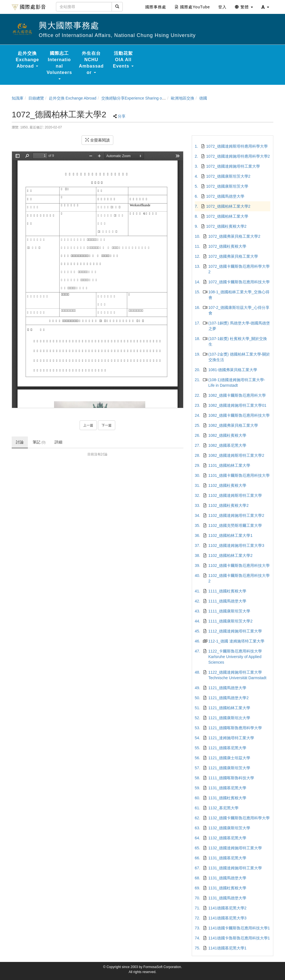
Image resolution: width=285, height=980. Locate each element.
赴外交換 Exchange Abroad (73, 98)
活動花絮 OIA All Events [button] (123, 60)
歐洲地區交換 (183, 98)
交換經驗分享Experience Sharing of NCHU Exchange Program (156, 98)
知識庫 (18, 98)
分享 (122, 116)
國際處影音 (29, 7)
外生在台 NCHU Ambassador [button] (91, 63)
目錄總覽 (36, 98)
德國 (203, 98)
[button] (265, 7)
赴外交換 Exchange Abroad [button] (28, 60)
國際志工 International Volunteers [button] (59, 65)
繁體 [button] (244, 7)
